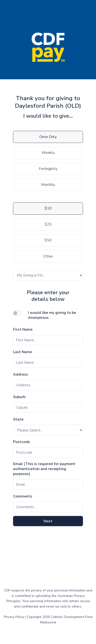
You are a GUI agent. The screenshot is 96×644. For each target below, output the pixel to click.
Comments (23, 496)
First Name (23, 330)
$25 (48, 224)
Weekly (48, 153)
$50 (48, 240)
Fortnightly (48, 169)
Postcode (21, 442)
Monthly (48, 185)
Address (21, 375)
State (18, 420)
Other (48, 256)
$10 (48, 208)
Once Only (48, 137)
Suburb (19, 397)
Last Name (23, 352)
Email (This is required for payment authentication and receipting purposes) (44, 469)
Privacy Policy (14, 617)
